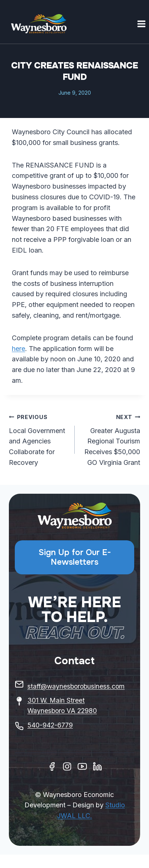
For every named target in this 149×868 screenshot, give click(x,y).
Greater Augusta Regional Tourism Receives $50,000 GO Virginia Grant (111, 439)
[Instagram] (67, 766)
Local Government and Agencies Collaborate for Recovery (38, 439)
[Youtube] (82, 766)
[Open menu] (141, 24)
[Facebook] (52, 766)
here (18, 349)
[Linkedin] (97, 766)
